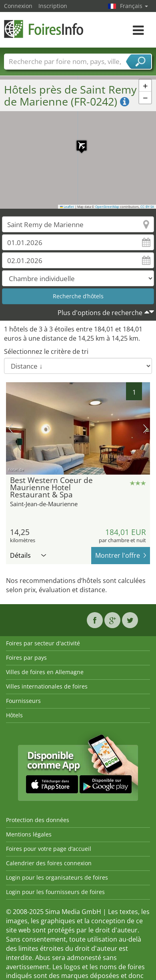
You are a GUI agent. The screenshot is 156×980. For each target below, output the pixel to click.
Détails (28, 555)
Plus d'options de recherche (100, 313)
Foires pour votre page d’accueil (49, 849)
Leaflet (67, 207)
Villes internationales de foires (47, 686)
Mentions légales (29, 834)
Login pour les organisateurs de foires (57, 877)
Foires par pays (26, 658)
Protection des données (38, 820)
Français (134, 6)
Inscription (53, 6)
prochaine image (145, 429)
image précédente (11, 429)
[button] (78, 142)
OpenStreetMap (107, 207)
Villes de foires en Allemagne (45, 672)
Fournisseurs (23, 701)
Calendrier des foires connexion (49, 863)
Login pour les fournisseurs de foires (55, 892)
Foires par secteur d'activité (43, 643)
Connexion (18, 6)
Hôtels (14, 715)
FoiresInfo (44, 29)
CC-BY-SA (147, 207)
